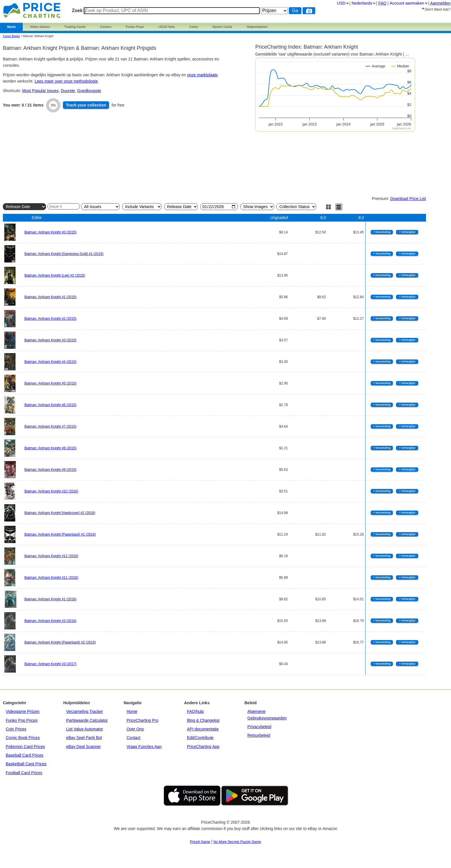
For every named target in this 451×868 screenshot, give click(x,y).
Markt (11, 27)
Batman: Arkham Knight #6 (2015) (50, 405)
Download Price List (408, 199)
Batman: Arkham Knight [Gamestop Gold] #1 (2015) (64, 254)
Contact (133, 738)
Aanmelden (440, 3)
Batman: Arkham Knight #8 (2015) (50, 448)
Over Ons (135, 729)
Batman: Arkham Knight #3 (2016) (50, 621)
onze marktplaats (203, 75)
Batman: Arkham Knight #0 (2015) (50, 232)
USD (341, 3)
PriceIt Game (200, 842)
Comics (106, 27)
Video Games (40, 27)
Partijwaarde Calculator (87, 720)
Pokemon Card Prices (25, 747)
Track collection (86, 105)
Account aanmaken (407, 3)
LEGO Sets (167, 27)
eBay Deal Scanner (84, 747)
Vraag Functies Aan (144, 747)
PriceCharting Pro (143, 720)
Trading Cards (75, 27)
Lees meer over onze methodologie (66, 81)
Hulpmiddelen (257, 27)
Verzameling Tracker (85, 711)
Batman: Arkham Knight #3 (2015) (50, 340)
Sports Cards (222, 27)
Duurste (68, 91)
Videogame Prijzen (23, 711)
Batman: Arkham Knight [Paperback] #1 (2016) (60, 534)
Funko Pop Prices (22, 720)
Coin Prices (16, 729)
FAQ (382, 3)
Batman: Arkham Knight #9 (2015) (50, 470)
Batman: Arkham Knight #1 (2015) (50, 297)
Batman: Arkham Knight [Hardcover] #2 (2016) (60, 513)
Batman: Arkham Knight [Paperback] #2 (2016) (60, 642)
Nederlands (362, 3)
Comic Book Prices (23, 738)
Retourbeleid (259, 735)
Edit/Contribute (200, 738)
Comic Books (11, 36)
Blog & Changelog (203, 720)
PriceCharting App (203, 747)
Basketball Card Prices (26, 764)
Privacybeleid (259, 727)
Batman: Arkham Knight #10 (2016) (51, 491)
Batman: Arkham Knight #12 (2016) (51, 556)
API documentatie (203, 729)
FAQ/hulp (195, 711)
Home (132, 711)
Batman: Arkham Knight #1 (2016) (50, 599)
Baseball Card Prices (25, 755)
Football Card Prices (24, 773)
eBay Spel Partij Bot (84, 738)
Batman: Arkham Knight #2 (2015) (50, 319)
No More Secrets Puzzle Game (237, 842)
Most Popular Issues (40, 91)
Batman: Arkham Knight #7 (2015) (50, 427)
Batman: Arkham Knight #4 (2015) (50, 362)
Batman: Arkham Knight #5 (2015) (50, 383)
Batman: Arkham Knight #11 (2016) (51, 578)
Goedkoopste (89, 91)
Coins (194, 27)
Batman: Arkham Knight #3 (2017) (50, 664)
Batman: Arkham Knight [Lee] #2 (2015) (55, 275)
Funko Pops (135, 27)
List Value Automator (85, 729)
